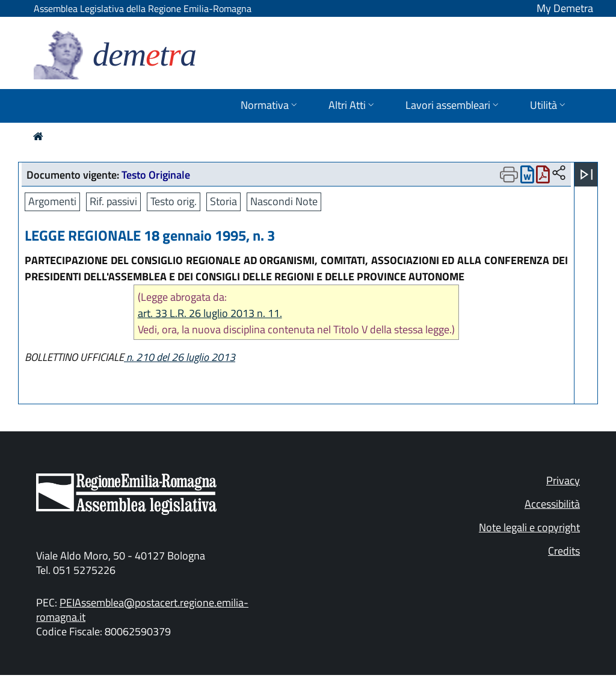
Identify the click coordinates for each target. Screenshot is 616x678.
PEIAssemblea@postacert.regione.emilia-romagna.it (142, 610)
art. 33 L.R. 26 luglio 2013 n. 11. (210, 313)
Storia (223, 201)
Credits (564, 551)
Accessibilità (552, 504)
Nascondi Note (284, 201)
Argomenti (52, 201)
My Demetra (565, 8)
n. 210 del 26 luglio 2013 (180, 357)
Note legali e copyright (529, 527)
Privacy (563, 480)
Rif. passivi (113, 201)
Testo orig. (174, 201)
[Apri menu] (587, 174)
